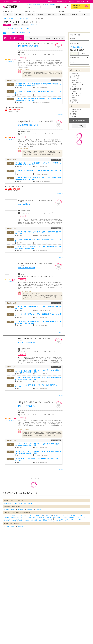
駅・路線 (19, 14)
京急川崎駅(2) (21, 509)
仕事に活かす (75, 91)
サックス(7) (50, 519)
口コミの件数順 (12, 33)
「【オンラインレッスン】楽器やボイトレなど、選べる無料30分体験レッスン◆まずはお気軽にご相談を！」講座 (38, 248)
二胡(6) (21, 521)
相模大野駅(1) (39, 509)
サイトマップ (72, 1)
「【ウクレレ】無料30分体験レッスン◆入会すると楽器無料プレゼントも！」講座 (38, 240)
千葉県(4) (13, 527)
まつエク (47, 5)
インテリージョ (75, 93)
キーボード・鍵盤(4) (26, 517)
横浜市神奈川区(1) (9, 504)
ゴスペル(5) (78, 519)
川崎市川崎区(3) (28, 504)
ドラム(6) (65, 517)
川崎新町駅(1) (30, 509)
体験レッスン (51, 14)
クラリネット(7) (69, 519)
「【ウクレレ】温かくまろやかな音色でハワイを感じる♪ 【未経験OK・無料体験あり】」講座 (38, 233)
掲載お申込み (51, 1)
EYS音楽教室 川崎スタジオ (29, 125)
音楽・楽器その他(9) (61, 521)
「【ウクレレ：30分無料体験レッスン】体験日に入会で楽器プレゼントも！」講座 (38, 92)
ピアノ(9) (6, 517)
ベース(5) (56, 515)
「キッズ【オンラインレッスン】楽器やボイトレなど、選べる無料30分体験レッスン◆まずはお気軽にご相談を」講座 (38, 371)
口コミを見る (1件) (10, 282)
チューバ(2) (34, 519)
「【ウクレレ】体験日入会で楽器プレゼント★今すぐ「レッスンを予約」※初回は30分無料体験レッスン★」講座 (38, 100)
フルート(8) (42, 519)
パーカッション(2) (80, 517)
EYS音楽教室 (60, 115)
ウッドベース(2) (71, 515)
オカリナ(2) (7, 519)
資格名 (84, 53)
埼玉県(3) (6, 527)
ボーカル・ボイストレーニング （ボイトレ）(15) (16, 515)
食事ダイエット (75, 102)
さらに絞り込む (79, 126)
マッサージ (52, 5)
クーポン (73, 116)
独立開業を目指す (76, 89)
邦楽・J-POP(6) (43, 521)
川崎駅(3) (13, 509)
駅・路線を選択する (76, 47)
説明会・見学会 (75, 110)
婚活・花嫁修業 (75, 82)
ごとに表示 (13, 38)
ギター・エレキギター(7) (36, 515)
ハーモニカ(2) (15, 519)
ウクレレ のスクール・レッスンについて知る (17, 28)
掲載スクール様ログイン (83, 1)
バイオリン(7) (48, 515)
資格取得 (63, 14)
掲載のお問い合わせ (62, 1)
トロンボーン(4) (25, 519)
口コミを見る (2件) (10, 139)
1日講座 (73, 114)
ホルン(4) (52, 521)
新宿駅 (38, 5)
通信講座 (41, 14)
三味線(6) (27, 521)
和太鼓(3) (71, 517)
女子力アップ (75, 76)
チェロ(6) (63, 515)
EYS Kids (61, 396)
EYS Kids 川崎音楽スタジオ (29, 343)
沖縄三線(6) (34, 521)
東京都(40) (20, 527)
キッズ (73, 87)
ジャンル (8, 14)
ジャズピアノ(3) (15, 517)
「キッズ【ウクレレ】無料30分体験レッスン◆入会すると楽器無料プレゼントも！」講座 (37, 386)
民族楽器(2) (14, 521)
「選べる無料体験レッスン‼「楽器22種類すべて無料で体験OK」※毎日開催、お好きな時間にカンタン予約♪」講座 (38, 85)
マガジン (85, 14)
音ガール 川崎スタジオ (27, 204)
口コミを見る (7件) (10, 62)
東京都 (31, 5)
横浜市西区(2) (19, 504)
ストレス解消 (75, 78)
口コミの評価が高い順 (24, 33)
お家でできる (75, 74)
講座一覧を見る (56, 80)
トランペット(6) (59, 519)
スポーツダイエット (77, 85)
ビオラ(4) (80, 515)
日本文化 (73, 100)
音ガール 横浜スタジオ (27, 268)
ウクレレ (24, 25)
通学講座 (30, 14)
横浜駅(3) (6, 509)
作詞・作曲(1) (57, 517)
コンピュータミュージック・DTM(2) (42, 517)
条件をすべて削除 (34, 25)
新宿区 (35, 5)
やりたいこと (73, 14)
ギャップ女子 (75, 96)
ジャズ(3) (6, 521)
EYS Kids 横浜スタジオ (27, 406)
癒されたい (74, 98)
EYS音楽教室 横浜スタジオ (28, 46)
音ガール (61, 257)
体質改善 (73, 80)
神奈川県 (15, 25)
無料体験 (73, 112)
